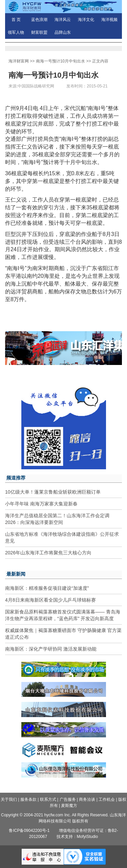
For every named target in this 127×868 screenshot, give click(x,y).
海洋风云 (63, 20)
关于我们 (9, 799)
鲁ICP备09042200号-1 (29, 831)
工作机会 (107, 799)
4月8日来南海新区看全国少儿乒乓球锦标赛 (50, 600)
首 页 (16, 20)
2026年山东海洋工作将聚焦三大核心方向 (48, 553)
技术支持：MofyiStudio (77, 837)
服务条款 (28, 799)
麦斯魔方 (69, 806)
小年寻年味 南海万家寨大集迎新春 (41, 504)
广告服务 (68, 799)
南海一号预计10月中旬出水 (60, 61)
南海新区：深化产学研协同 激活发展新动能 (51, 649)
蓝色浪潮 (39, 20)
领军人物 (16, 32)
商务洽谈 (87, 799)
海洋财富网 (19, 61)
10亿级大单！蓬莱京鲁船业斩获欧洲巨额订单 (53, 492)
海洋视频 (109, 20)
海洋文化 (86, 20)
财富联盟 (39, 32)
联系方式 (48, 799)
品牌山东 (63, 32)
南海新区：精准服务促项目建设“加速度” (47, 588)
